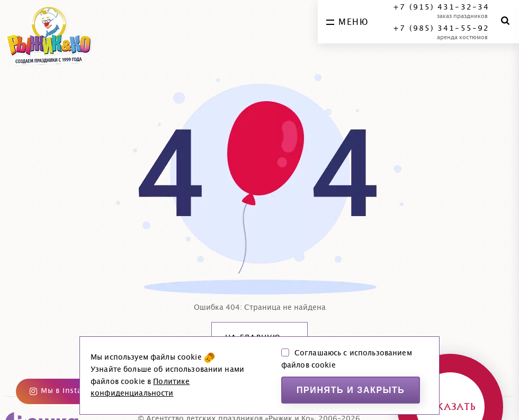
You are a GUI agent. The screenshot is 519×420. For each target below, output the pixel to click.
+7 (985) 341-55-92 (441, 29)
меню (347, 22)
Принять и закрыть (351, 390)
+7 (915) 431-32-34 (441, 7)
